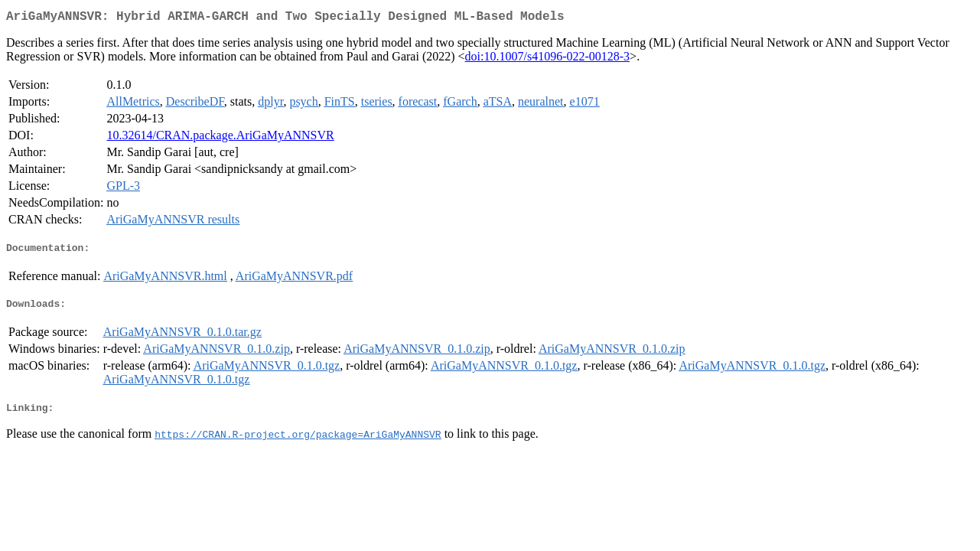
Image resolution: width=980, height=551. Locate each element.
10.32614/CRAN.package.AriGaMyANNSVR (220, 138)
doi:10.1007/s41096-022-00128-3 (548, 59)
